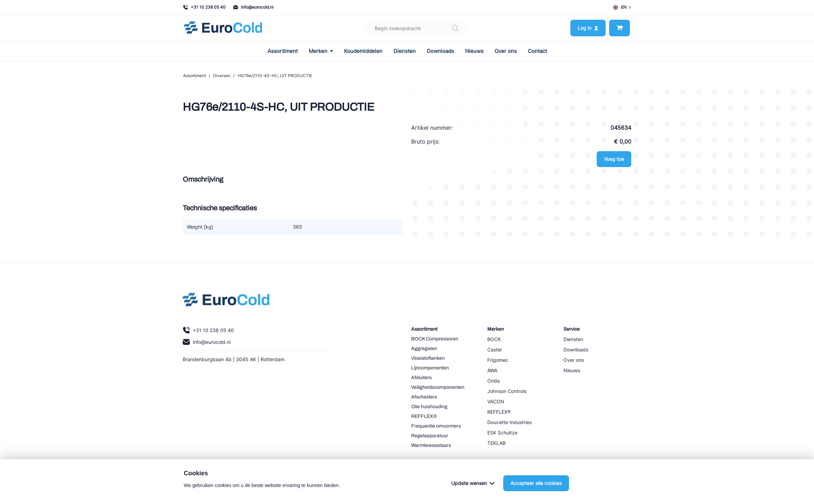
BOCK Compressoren (435, 339)
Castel (494, 350)
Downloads (440, 51)
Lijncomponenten (430, 368)
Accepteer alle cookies (536, 483)
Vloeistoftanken (428, 358)
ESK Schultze (502, 433)
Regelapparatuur (430, 436)
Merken (321, 51)
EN (622, 7)
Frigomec (498, 360)
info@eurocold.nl (253, 7)
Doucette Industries (509, 422)
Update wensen (473, 483)
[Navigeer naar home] (223, 28)
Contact (537, 51)
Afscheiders (424, 397)
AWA (492, 370)
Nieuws (474, 51)
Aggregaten (424, 349)
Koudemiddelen (363, 51)
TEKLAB (496, 443)
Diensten (405, 51)
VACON (496, 401)
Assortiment (283, 51)
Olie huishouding (429, 407)
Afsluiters (421, 378)
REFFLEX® (424, 416)
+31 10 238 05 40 (204, 7)
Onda (494, 381)
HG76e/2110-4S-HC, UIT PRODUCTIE (275, 76)
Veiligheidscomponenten (438, 387)
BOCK (494, 339)
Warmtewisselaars (431, 445)
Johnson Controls (507, 391)
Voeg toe (614, 159)
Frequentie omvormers (436, 426)
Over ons (506, 51)
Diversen (222, 76)
